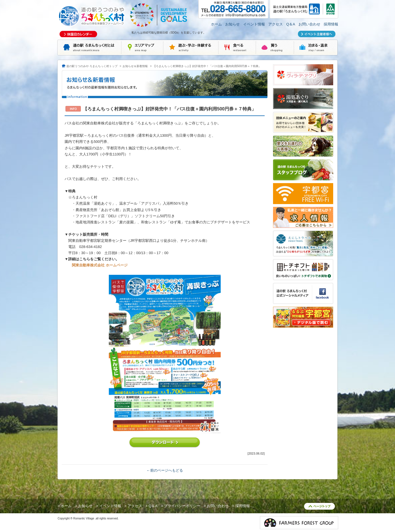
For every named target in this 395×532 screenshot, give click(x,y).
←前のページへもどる (165, 470)
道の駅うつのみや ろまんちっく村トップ (92, 66)
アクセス (276, 24)
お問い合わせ (309, 24)
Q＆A (291, 24)
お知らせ (232, 24)
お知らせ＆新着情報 (135, 66)
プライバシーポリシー (182, 506)
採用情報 (331, 24)
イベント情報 (254, 24)
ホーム (216, 24)
